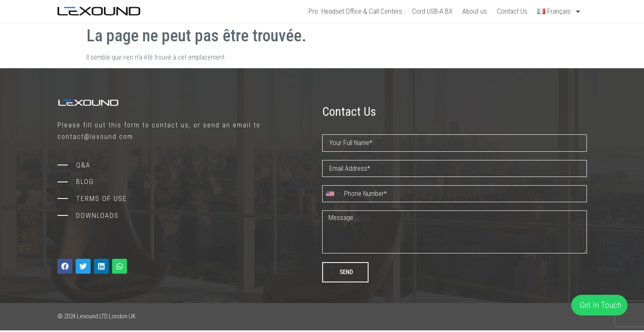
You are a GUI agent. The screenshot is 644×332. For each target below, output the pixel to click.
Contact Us (512, 11)
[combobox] (332, 194)
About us (475, 11)
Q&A (83, 165)
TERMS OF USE (102, 198)
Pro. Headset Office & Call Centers (355, 11)
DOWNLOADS (97, 215)
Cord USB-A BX (432, 11)
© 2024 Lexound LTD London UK (97, 318)
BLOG (85, 182)
